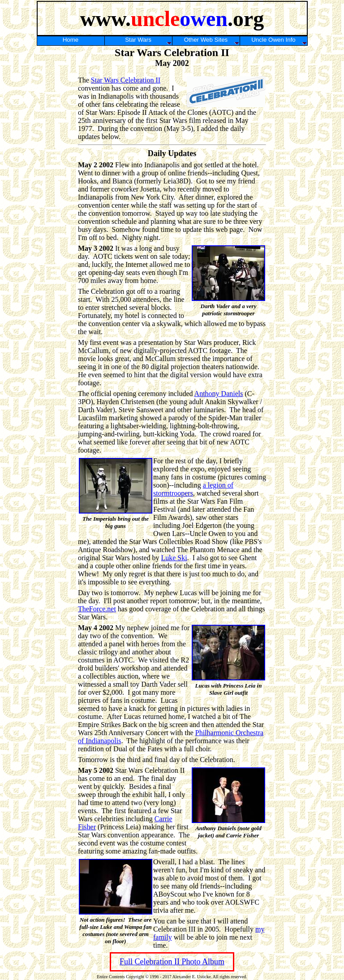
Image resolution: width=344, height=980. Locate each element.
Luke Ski (174, 558)
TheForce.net (97, 609)
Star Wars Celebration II (126, 80)
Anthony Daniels (219, 394)
